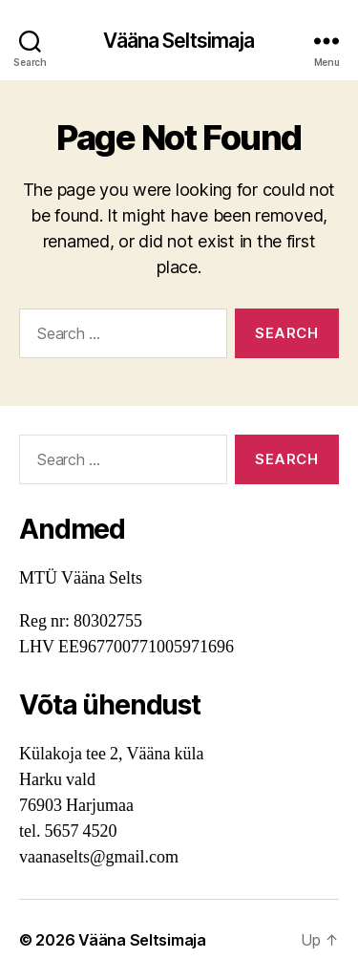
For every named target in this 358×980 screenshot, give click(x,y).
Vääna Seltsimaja (179, 41)
